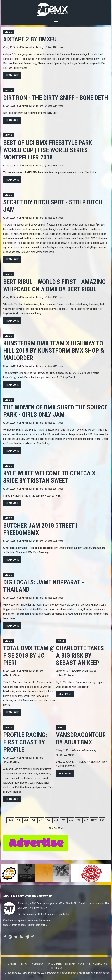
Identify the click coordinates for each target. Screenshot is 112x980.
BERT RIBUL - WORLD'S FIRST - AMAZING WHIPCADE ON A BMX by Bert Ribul (54, 285)
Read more (12, 75)
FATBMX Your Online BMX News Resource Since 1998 (56, 8)
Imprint (12, 964)
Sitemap (70, 964)
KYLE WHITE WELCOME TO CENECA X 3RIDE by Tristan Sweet (49, 477)
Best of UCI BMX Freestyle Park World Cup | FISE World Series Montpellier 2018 (48, 150)
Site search (57, 968)
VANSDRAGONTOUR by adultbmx (81, 738)
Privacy (24, 964)
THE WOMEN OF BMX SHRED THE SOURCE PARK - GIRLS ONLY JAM (55, 411)
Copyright (39, 964)
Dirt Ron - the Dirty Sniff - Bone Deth (56, 98)
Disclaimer (55, 964)
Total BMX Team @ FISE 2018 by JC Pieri (29, 655)
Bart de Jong (37, 47)
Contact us (100, 964)
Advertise (84, 964)
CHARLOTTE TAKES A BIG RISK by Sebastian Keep (80, 655)
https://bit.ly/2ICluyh (13, 377)
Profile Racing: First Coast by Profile (25, 742)
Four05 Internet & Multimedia (75, 973)
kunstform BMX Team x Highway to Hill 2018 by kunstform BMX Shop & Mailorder (54, 350)
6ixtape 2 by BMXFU (30, 39)
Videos (8, 32)
